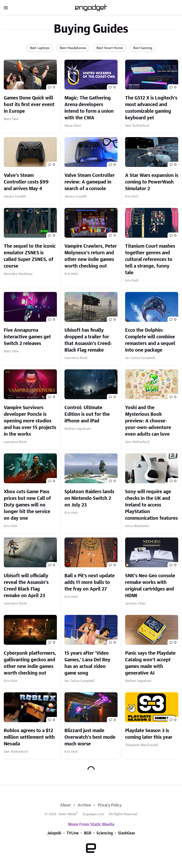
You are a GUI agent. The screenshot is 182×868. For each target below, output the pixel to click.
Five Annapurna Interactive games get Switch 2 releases (27, 337)
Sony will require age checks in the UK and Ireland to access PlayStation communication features (151, 505)
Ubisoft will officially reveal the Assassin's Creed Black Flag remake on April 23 (26, 586)
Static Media (67, 814)
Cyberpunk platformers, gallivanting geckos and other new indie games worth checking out (30, 663)
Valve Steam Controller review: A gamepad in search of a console (90, 182)
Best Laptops (40, 48)
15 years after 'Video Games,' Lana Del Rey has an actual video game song (87, 663)
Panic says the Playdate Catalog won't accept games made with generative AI (150, 663)
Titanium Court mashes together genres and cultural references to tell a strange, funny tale (150, 260)
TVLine (73, 833)
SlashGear (127, 833)
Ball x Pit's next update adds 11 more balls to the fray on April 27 (90, 582)
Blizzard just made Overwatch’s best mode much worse (90, 737)
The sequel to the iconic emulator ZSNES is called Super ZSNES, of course (30, 256)
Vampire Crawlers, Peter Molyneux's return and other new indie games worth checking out (91, 256)
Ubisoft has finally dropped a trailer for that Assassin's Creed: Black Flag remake (88, 340)
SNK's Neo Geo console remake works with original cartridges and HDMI (150, 586)
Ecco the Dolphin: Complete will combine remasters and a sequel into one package (150, 340)
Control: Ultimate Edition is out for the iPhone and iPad (87, 414)
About (65, 805)
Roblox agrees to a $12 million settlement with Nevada (29, 737)
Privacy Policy (110, 805)
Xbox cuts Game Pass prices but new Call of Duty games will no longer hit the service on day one (27, 505)
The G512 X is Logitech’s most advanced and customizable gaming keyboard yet (151, 108)
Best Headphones (73, 48)
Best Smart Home (110, 48)
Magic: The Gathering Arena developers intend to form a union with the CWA (89, 108)
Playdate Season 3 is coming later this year (149, 734)
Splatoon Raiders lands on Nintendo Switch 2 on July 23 (89, 498)
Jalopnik (54, 833)
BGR (88, 833)
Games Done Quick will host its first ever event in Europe (29, 105)
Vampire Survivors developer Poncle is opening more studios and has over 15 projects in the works (30, 421)
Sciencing (105, 833)
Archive (84, 805)
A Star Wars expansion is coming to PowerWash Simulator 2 (152, 182)
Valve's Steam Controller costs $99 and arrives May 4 (26, 182)
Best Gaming (143, 48)
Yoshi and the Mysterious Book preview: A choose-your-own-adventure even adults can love (148, 421)
